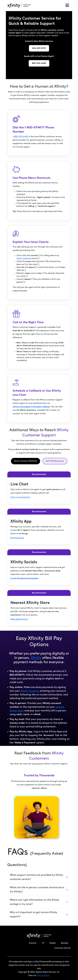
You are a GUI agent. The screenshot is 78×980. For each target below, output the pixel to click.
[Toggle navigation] (67, 6)
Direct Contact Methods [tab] (26, 461)
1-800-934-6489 (20, 137)
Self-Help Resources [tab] (55, 461)
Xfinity (36, 658)
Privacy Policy (43, 976)
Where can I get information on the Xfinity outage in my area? (35, 902)
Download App (17, 538)
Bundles (65, 943)
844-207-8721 (39, 48)
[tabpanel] (39, 549)
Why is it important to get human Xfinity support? (33, 915)
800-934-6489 (39, 63)
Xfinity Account (30, 691)
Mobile (53, 943)
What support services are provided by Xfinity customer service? (36, 877)
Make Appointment (19, 619)
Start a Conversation (20, 497)
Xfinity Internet (24, 259)
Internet (33, 943)
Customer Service (62, 948)
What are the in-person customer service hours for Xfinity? (37, 890)
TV (43, 943)
